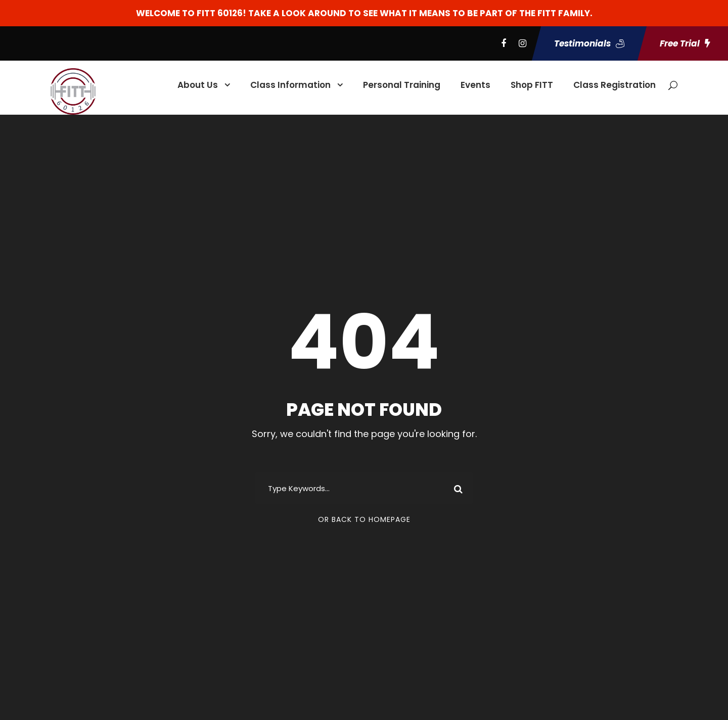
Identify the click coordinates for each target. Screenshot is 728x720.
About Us (198, 85)
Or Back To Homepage (364, 519)
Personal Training (402, 85)
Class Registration (615, 85)
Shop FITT (532, 85)
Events (475, 85)
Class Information (290, 85)
